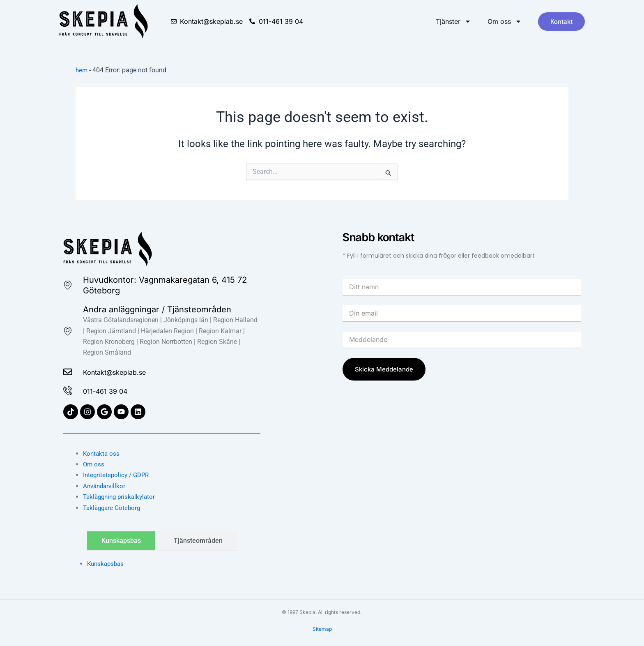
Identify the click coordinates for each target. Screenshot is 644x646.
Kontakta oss (102, 453)
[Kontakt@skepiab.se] (69, 371)
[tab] (121, 541)
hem (82, 70)
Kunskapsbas (107, 564)
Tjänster (453, 21)
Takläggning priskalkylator (121, 497)
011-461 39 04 (113, 390)
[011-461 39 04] (69, 390)
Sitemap (322, 629)
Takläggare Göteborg (113, 508)
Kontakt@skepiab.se (125, 371)
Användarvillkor (106, 486)
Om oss (505, 21)
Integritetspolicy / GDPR (118, 475)
